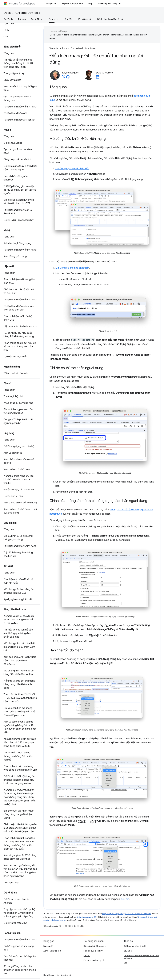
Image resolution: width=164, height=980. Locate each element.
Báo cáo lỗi (48, 946)
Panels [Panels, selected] (52, 19)
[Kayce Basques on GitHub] (68, 78)
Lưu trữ (87, 956)
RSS (126, 963)
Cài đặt (69, 19)
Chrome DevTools (28, 13)
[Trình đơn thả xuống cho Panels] (59, 19)
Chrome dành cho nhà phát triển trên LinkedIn (141, 957)
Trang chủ (54, 48)
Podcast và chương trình (95, 960)
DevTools (8, 19)
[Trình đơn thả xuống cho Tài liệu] (56, 4)
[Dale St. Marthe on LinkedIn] (98, 78)
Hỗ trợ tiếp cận (85, 19)
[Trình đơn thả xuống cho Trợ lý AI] (42, 19)
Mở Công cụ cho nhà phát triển (72, 169)
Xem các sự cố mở (52, 951)
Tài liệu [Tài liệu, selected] (49, 4)
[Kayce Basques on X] (64, 78)
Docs (7, 13)
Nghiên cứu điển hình (72, 4)
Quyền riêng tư (64, 975)
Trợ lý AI (35, 19)
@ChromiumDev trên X (135, 946)
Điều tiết (125, 899)
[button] (19, 30)
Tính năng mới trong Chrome (112, 4)
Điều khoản (49, 975)
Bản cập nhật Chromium (95, 946)
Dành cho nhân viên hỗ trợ (110, 19)
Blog (90, 4)
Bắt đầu (22, 19)
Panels (93, 48)
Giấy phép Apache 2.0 (87, 917)
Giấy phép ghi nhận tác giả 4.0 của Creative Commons (127, 914)
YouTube (128, 951)
